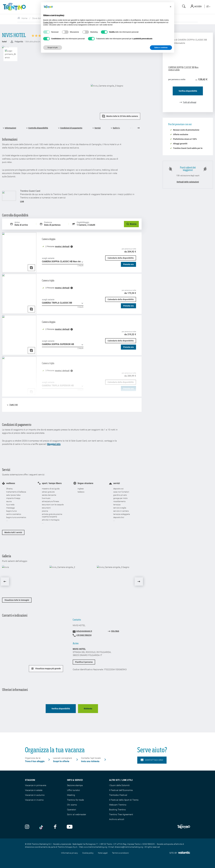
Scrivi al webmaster (77, 814)
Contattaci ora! (152, 760)
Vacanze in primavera (36, 785)
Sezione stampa (75, 785)
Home (22, 18)
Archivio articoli (117, 819)
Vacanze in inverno (34, 800)
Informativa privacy (69, 853)
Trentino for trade (75, 800)
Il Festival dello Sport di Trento (124, 800)
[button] (171, 7)
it (208, 7)
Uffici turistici (73, 790)
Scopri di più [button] (53, 48)
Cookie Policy (48, 22)
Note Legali (103, 853)
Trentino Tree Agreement (121, 814)
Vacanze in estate (34, 790)
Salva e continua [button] (161, 48)
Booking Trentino (117, 810)
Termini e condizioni (120, 853)
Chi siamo (72, 805)
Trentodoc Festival (118, 795)
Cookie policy (88, 853)
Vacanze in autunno (35, 795)
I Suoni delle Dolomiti (119, 785)
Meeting (71, 795)
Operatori (72, 810)
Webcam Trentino (118, 805)
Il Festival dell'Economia (121, 790)
